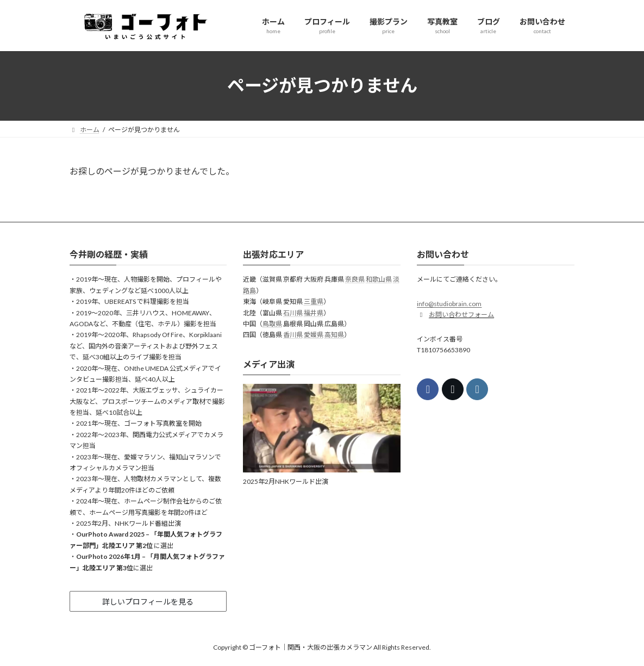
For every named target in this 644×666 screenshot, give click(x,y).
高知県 (334, 335)
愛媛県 (314, 335)
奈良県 (355, 279)
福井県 (314, 312)
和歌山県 (379, 279)
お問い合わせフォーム (461, 315)
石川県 (293, 312)
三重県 (314, 301)
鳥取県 (272, 324)
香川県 (293, 335)
